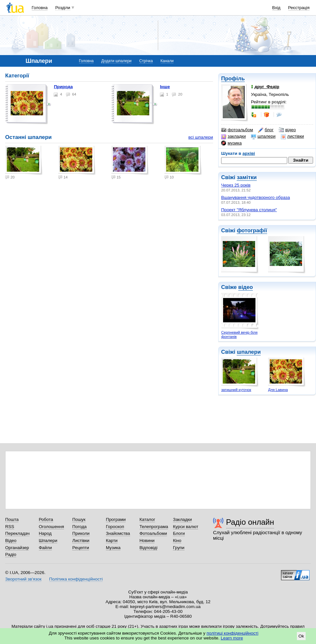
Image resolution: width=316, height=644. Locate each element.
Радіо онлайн (250, 522)
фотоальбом (237, 130)
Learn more (232, 638)
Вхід (276, 8)
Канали (167, 61)
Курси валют (186, 527)
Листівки (81, 540)
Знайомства (118, 533)
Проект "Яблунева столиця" (249, 210)
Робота (46, 519)
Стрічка (146, 61)
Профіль (233, 79)
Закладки (182, 519)
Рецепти (81, 548)
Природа (63, 87)
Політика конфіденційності (76, 579)
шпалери (263, 136)
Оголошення (51, 527)
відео (287, 130)
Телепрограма (154, 527)
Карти (112, 540)
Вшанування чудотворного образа (255, 197)
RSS (10, 527)
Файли (45, 548)
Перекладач (17, 533)
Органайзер (17, 548)
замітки (247, 177)
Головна (40, 8)
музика (231, 143)
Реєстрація (299, 8)
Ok (301, 636)
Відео (11, 540)
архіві (249, 153)
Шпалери (48, 540)
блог (266, 130)
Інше (165, 87)
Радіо (11, 554)
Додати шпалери (116, 61)
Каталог (147, 519)
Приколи (81, 533)
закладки (233, 136)
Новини (147, 540)
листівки (292, 136)
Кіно (177, 540)
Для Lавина (278, 390)
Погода (79, 527)
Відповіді (149, 548)
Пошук (79, 519)
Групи (179, 548)
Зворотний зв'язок (23, 579)
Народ (45, 533)
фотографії (252, 230)
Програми (116, 519)
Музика (113, 548)
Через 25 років (236, 185)
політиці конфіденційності (232, 633)
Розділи (63, 8)
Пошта (12, 519)
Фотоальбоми (153, 533)
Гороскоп (115, 527)
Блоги (179, 533)
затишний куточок (236, 390)
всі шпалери (201, 137)
